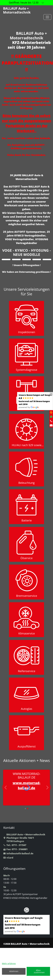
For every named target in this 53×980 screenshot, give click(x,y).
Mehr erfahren (9, 963)
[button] (25, 809)
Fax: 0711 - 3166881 (15, 849)
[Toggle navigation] (47, 17)
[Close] (51, 394)
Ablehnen (14, 971)
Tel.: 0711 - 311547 (15, 845)
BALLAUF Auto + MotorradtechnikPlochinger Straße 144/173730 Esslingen (24, 838)
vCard (8, 858)
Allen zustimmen (39, 971)
